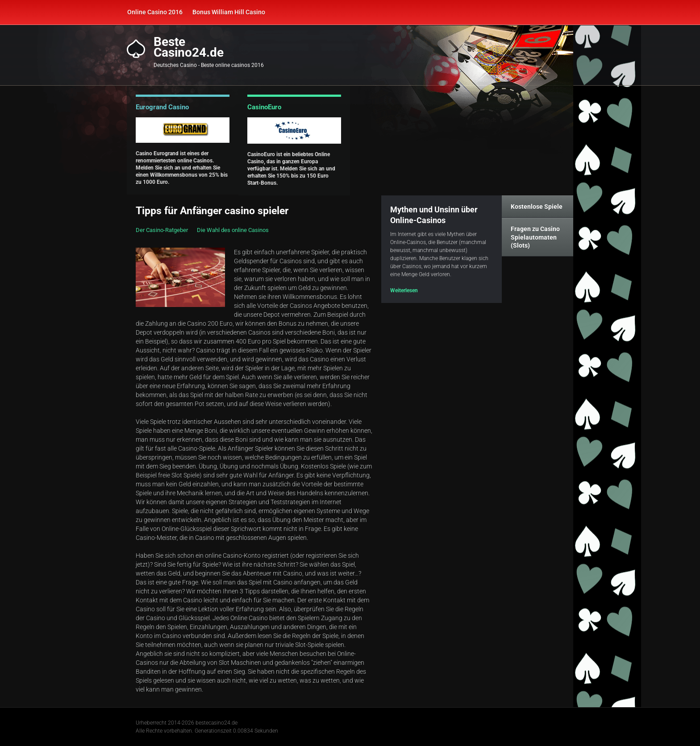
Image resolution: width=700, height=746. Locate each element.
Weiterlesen (404, 290)
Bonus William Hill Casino (229, 12)
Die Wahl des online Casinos (233, 230)
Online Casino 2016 (155, 12)
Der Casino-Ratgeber (162, 230)
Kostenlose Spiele (537, 207)
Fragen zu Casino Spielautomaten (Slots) (535, 237)
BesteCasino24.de (189, 47)
